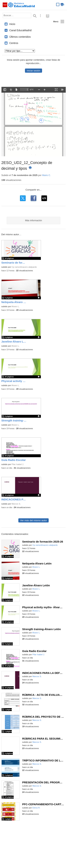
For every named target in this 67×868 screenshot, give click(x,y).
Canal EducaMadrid (20, 30)
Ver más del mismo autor (33, 520)
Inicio (12, 24)
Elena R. (36, 808)
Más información (34, 220)
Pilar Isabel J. (18, 464)
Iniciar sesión (33, 71)
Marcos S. (16, 504)
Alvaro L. (16, 306)
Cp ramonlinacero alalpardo (24, 267)
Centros (14, 43)
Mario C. (46, 175)
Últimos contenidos (20, 37)
